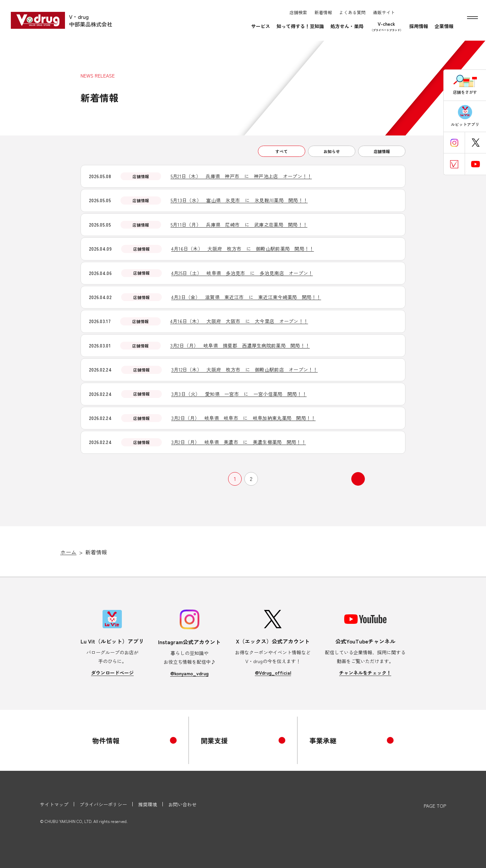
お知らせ (332, 151)
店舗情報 (382, 151)
